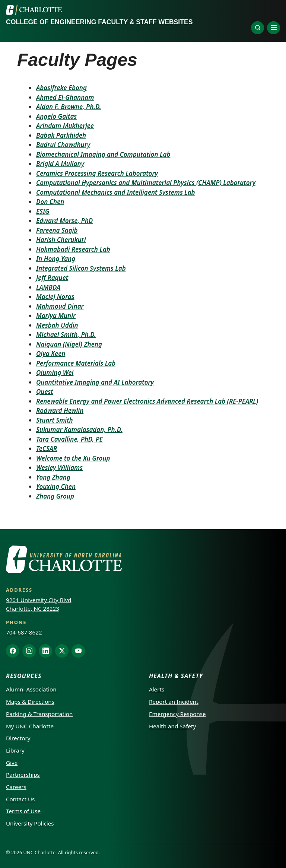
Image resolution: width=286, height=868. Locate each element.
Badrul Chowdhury (63, 145)
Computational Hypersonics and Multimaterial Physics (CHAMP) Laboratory (146, 183)
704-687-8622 (24, 632)
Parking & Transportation (39, 714)
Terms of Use (23, 811)
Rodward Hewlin (60, 411)
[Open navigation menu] (274, 28)
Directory (18, 738)
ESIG (43, 211)
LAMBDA (48, 287)
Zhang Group (55, 496)
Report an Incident (174, 702)
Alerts (157, 689)
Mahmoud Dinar (60, 306)
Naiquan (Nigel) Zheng (69, 344)
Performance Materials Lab (76, 363)
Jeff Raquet (52, 278)
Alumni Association (31, 689)
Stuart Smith (55, 420)
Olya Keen (51, 354)
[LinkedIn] (45, 651)
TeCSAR (47, 449)
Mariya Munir (56, 316)
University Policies (30, 823)
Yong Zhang (53, 477)
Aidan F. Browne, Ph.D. (69, 107)
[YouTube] (78, 651)
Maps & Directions (30, 702)
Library (15, 750)
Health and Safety (172, 726)
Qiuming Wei (55, 373)
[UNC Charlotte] (34, 10)
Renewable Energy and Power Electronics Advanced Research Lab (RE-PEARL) (147, 401)
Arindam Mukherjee (65, 126)
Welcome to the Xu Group (73, 458)
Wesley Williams (59, 468)
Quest (45, 392)
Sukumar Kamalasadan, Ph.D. (79, 430)
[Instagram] (29, 651)
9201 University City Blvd (39, 600)
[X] (62, 651)
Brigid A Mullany (60, 164)
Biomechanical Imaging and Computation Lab (103, 154)
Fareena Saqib (57, 230)
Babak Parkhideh (61, 135)
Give (12, 763)
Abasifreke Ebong (61, 88)
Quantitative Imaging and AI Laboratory (95, 382)
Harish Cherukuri (61, 240)
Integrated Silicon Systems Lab (81, 268)
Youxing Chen (56, 487)
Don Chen (50, 202)
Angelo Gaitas (56, 116)
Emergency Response (177, 714)
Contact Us (20, 799)
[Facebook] (13, 651)
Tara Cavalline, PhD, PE (69, 439)
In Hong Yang (56, 259)
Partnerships (23, 775)
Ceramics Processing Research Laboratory (97, 173)
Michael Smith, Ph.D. (66, 335)
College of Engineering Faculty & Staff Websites (99, 22)
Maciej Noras (55, 297)
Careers (16, 787)
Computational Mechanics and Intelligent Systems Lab (116, 192)
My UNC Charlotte (30, 726)
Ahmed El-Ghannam (65, 97)
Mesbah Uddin (57, 325)
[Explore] (258, 28)
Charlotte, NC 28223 (33, 608)
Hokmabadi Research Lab (73, 249)
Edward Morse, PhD (64, 221)
